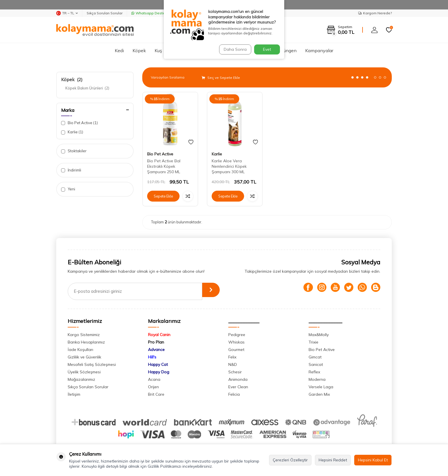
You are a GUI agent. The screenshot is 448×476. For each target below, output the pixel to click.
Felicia (234, 394)
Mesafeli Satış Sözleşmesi (92, 364)
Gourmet (236, 350)
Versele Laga (321, 387)
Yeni (68, 189)
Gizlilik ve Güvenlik (84, 357)
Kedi (119, 50)
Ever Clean (238, 387)
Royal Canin (159, 335)
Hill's (152, 357)
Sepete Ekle (163, 196)
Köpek (139, 50)
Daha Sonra (234, 49)
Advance (156, 350)
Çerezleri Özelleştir (290, 460)
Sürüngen (287, 50)
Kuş (158, 50)
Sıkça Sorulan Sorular (105, 13)
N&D (233, 364)
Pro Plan (156, 342)
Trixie (313, 342)
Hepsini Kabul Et (373, 460)
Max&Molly (319, 335)
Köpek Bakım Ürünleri (87, 88)
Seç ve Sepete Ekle (221, 78)
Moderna (317, 379)
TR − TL (67, 13)
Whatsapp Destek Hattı (153, 13)
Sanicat (316, 364)
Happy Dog (159, 372)
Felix (232, 357)
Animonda (238, 379)
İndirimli (71, 170)
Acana (154, 379)
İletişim (74, 394)
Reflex (314, 372)
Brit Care (156, 394)
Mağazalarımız (81, 379)
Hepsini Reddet (333, 460)
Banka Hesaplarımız (86, 342)
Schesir (235, 372)
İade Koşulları (80, 350)
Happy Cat (158, 364)
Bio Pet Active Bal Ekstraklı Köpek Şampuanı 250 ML (164, 166)
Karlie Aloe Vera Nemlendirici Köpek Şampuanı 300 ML (229, 166)
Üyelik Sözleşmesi (84, 372)
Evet (267, 49)
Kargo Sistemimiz (84, 335)
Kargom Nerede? (375, 13)
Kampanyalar (319, 50)
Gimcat (315, 357)
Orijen (153, 387)
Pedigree (237, 335)
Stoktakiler (74, 151)
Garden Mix (319, 394)
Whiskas (236, 342)
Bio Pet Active (79, 123)
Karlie (72, 132)
